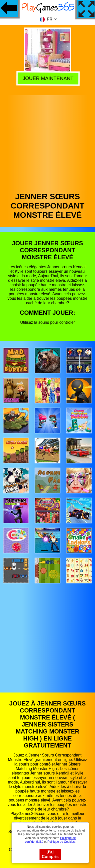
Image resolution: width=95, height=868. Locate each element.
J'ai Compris (50, 854)
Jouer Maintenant (47, 78)
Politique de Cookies (61, 842)
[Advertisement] (47, 142)
